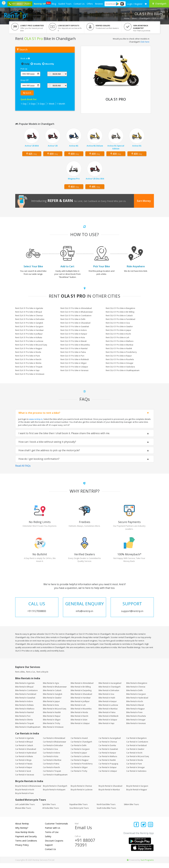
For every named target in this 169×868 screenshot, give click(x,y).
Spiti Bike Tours (49, 809)
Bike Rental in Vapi (106, 728)
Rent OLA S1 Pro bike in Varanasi (74, 370)
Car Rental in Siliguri (79, 772)
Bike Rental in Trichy (52, 728)
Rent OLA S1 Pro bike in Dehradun (30, 319)
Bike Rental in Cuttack (52, 695)
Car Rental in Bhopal (24, 747)
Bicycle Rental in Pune (24, 798)
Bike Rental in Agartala (25, 688)
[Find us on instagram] (151, 830)
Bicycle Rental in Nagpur (137, 794)
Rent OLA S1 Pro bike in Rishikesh (75, 359)
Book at (25, 58)
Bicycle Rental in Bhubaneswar (28, 791)
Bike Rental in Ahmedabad (82, 688)
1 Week (51, 104)
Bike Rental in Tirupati (25, 728)
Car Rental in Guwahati (108, 754)
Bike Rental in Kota (51, 710)
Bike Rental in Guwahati (25, 702)
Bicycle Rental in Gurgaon (137, 791)
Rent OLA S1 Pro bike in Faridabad (120, 319)
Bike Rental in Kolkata (24, 710)
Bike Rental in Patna (107, 717)
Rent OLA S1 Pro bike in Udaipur (74, 367)
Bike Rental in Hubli (107, 702)
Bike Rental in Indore (24, 706)
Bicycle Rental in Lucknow (82, 794)
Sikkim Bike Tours (131, 809)
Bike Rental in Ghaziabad (81, 699)
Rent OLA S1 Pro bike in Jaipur (118, 330)
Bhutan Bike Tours (23, 813)
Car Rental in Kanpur (107, 758)
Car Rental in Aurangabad (110, 743)
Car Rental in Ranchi (51, 772)
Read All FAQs (23, 466)
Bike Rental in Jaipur (51, 706)
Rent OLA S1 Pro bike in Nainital (74, 348)
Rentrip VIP (40, 3)
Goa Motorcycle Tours (79, 813)
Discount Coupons (54, 846)
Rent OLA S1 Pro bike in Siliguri (74, 363)
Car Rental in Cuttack (24, 750)
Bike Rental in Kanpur (108, 706)
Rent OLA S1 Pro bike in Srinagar (120, 363)
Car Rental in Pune (134, 769)
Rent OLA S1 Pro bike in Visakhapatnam (123, 370)
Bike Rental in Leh (78, 710)
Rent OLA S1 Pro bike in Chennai (29, 316)
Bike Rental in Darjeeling (81, 695)
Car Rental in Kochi (134, 758)
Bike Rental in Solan (79, 724)
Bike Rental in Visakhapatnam (28, 732)
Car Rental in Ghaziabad (26, 754)
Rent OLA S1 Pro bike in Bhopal (29, 312)
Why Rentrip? (22, 833)
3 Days (32, 104)
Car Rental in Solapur (108, 772)
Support (49, 850)
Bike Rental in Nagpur (136, 713)
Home (127, 18)
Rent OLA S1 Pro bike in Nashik (119, 348)
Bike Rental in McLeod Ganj (55, 713)
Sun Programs (147, 865)
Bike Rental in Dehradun (109, 695)
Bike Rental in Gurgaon (136, 699)
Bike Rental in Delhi (134, 695)
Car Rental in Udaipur (108, 776)
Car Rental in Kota (51, 761)
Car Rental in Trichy (79, 776)
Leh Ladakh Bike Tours (25, 809)
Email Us (83, 832)
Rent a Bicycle (42, 677)
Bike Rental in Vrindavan (53, 732)
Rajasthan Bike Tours (78, 809)
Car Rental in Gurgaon (80, 754)
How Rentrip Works (25, 837)
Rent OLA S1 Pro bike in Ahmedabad (76, 308)
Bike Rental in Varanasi (136, 728)
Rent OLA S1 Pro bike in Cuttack (119, 316)
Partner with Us (53, 833)
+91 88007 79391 (85, 847)
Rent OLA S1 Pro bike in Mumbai (119, 345)
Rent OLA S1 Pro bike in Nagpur (29, 348)
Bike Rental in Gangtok (53, 699)
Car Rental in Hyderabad (26, 758)
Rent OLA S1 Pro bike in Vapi (27, 370)
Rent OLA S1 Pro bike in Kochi (118, 334)
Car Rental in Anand (79, 743)
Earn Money (144, 201)
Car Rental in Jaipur (79, 758)
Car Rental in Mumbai (52, 765)
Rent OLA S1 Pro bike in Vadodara (120, 367)
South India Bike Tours (106, 813)
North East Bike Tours (106, 809)
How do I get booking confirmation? (39, 459)
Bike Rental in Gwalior (52, 702)
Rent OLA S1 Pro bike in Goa (118, 323)
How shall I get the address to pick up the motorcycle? (49, 450)
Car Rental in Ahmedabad (54, 743)
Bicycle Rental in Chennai (81, 791)
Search (27, 93)
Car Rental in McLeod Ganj (138, 761)
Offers (90, 4)
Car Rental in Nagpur (80, 765)
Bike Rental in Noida (79, 717)
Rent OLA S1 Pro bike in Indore (74, 330)
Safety (48, 841)
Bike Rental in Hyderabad (137, 702)
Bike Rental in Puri (23, 721)
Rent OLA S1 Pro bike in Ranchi (28, 359)
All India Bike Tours (51, 813)
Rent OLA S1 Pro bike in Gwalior (119, 326)
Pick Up (24, 69)
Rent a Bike (20, 677)
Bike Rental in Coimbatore (26, 695)
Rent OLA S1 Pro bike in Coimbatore (76, 316)
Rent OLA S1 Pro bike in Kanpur (74, 334)
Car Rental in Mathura (108, 761)
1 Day (24, 104)
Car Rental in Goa (50, 754)
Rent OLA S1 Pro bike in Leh (117, 337)
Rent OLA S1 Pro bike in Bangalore (120, 308)
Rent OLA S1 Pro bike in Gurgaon (29, 326)
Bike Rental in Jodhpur (80, 706)
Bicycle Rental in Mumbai (109, 794)
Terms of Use (52, 837)
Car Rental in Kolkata (24, 761)
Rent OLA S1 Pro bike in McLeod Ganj (31, 345)
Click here (145, 42)
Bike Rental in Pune (134, 717)
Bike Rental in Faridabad (26, 699)
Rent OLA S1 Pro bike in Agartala (29, 308)
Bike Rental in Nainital (24, 717)
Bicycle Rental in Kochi (25, 794)
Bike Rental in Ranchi (79, 721)
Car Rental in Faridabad (136, 750)
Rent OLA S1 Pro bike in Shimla (28, 363)
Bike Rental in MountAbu (81, 713)
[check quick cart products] (146, 4)
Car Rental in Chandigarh (81, 747)
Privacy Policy (22, 850)
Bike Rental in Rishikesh (109, 721)
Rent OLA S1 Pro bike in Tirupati (29, 367)
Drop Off (25, 80)
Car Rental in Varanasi (25, 780)
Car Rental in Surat (23, 776)
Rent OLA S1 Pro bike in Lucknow (29, 341)
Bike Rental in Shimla (24, 724)
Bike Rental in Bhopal (24, 691)
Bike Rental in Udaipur (80, 728)
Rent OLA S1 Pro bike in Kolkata (29, 337)
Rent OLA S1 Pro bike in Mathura (120, 341)
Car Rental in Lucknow (80, 761)
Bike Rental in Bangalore (137, 688)
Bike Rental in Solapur (108, 724)
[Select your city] (160, 4)
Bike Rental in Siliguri (52, 724)
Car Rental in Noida (135, 765)
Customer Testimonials (56, 828)
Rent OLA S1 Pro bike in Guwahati (75, 326)
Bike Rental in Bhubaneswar (55, 691)
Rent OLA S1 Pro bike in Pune (28, 356)
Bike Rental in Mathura (25, 713)
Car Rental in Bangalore (136, 743)
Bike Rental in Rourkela (136, 721)
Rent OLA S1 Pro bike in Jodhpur (29, 334)
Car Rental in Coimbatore (137, 747)
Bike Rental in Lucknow (108, 710)
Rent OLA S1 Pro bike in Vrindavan (30, 374)
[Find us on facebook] (136, 830)
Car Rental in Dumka (107, 750)
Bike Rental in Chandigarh (110, 691)
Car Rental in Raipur (24, 772)
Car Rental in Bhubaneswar (55, 747)
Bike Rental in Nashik (52, 717)
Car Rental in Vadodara (136, 776)
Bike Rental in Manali (135, 710)
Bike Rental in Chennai (136, 691)
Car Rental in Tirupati (52, 776)
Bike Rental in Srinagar (136, 724)
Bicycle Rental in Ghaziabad (110, 791)
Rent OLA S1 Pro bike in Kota (73, 337)
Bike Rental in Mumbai (108, 713)
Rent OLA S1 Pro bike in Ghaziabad (75, 323)
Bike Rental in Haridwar (81, 702)
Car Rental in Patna (51, 769)
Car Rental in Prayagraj (108, 769)
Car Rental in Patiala (24, 769)
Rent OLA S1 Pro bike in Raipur (119, 356)
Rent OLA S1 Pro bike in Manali (74, 341)
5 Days (41, 104)
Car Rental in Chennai (108, 747)
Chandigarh (145, 18)
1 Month (61, 104)
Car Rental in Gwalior (135, 754)
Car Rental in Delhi (79, 750)
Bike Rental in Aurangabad (110, 688)
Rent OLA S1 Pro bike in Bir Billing (120, 312)
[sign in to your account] (135, 4)
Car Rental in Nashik (107, 765)
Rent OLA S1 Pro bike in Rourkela (120, 359)
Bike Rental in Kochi (135, 706)
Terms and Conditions (26, 846)
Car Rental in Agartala (25, 743)
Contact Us (79, 4)
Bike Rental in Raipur (52, 721)
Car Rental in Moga (23, 765)
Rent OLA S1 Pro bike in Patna (73, 352)
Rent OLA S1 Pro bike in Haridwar (29, 330)
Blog (54, 4)
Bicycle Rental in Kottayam (54, 794)
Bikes (134, 18)
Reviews (99, 4)
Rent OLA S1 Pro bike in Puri (72, 356)
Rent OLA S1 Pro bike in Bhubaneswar (77, 312)
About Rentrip (22, 828)
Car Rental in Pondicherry (82, 769)
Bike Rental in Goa (106, 699)
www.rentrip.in (36, 419)
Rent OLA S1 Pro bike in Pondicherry (121, 352)
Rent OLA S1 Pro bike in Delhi (73, 319)
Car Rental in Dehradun (53, 750)
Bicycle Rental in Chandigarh (55, 791)
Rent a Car (31, 677)
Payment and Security (26, 841)
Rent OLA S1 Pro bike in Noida (28, 352)
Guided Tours (65, 4)
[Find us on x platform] (143, 830)
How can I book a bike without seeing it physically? (47, 442)
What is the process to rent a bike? (39, 413)
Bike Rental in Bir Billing (81, 691)
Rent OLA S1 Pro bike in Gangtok (29, 323)
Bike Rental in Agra (51, 688)
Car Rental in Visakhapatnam (55, 780)
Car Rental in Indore (52, 758)
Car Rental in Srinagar (136, 772)
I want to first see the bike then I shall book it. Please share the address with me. (64, 433)
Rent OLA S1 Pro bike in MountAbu (75, 345)
